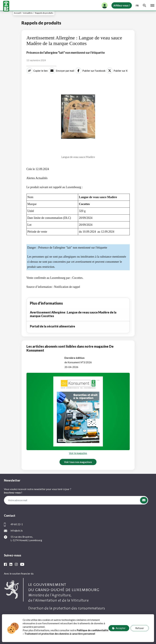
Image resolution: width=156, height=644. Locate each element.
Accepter (119, 628)
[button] (144, 500)
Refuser (140, 628)
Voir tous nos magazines (78, 462)
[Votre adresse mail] (72, 500)
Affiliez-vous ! (122, 5)
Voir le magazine (78, 453)
